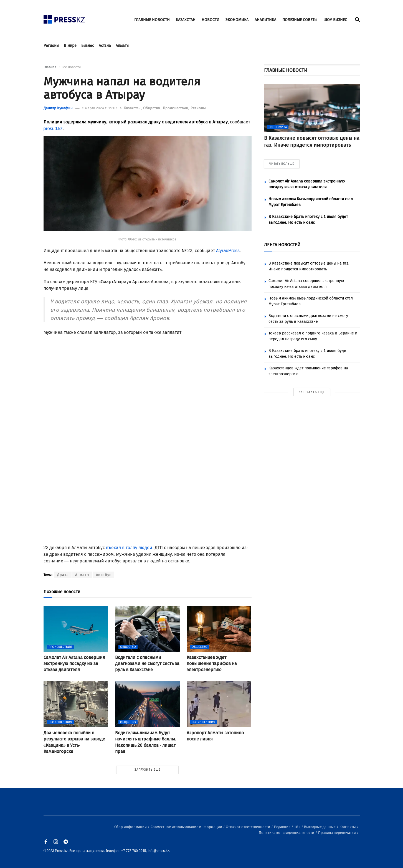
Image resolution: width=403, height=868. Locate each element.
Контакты (348, 827)
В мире (70, 46)
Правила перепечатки (337, 833)
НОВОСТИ (211, 20)
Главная (50, 67)
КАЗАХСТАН (186, 20)
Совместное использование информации (187, 827)
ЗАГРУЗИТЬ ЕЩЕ (148, 770)
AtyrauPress (228, 251)
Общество (152, 108)
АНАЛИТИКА (265, 20)
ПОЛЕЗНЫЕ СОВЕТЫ (300, 20)
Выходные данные (320, 827)
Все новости (71, 67)
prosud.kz (53, 129)
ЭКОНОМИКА (237, 20)
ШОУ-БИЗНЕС (335, 20)
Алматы (122, 46)
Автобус (104, 575)
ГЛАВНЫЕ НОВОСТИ (152, 20)
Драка (63, 575)
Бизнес (88, 46)
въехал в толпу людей (129, 548)
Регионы (51, 46)
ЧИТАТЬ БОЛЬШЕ (282, 164)
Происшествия (176, 108)
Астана (105, 46)
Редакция (283, 827)
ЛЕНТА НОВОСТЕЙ (282, 245)
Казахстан (133, 108)
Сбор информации (131, 827)
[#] (64, 18)
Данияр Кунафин (58, 108)
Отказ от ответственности (248, 827)
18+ (298, 827)
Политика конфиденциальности (287, 833)
